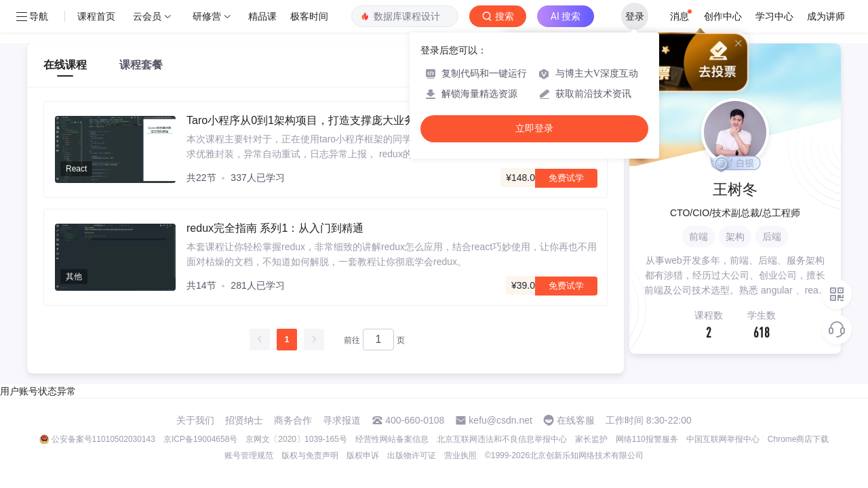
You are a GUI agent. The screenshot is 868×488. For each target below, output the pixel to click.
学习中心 (774, 16)
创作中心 (723, 16)
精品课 (262, 16)
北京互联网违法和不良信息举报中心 (502, 439)
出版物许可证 (412, 455)
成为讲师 (826, 16)
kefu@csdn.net (500, 420)
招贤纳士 (244, 420)
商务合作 (293, 420)
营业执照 (460, 455)
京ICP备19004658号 (200, 439)
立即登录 (534, 128)
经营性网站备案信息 (392, 439)
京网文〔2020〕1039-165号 (296, 439)
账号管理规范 (249, 455)
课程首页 (96, 16)
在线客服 (576, 420)
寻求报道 (342, 420)
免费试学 (566, 178)
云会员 (147, 16)
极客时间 (309, 16)
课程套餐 (141, 65)
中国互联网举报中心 (723, 439)
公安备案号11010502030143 (103, 439)
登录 (635, 16)
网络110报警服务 (647, 439)
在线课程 (65, 65)
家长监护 (591, 439)
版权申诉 (363, 455)
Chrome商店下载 (798, 439)
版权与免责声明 (310, 455)
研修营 (207, 16)
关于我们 (195, 420)
